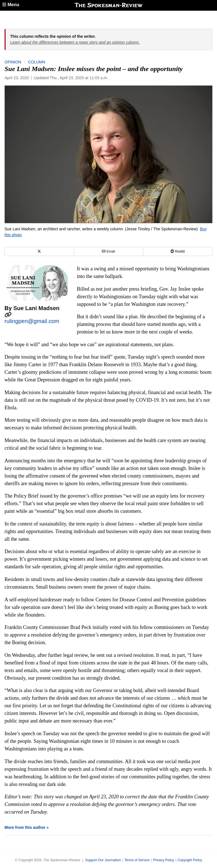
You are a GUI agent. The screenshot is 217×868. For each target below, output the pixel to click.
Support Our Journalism (103, 860)
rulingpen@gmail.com (32, 321)
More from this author (25, 827)
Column (37, 62)
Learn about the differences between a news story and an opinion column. (75, 42)
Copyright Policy (190, 860)
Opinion (13, 62)
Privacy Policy (164, 860)
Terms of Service (137, 860)
